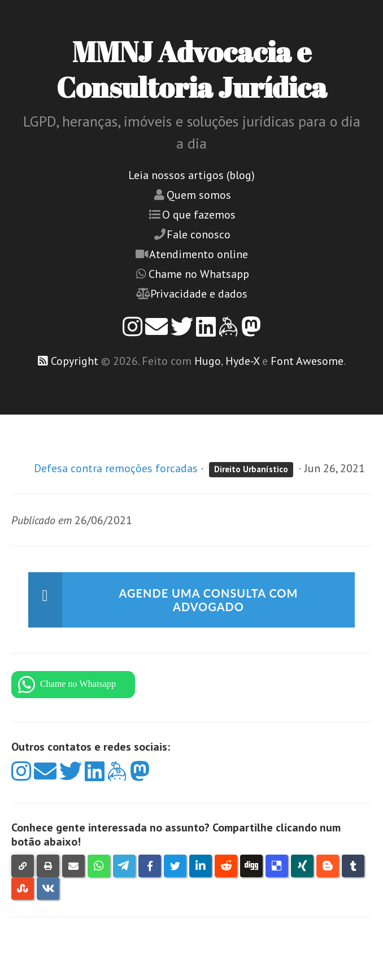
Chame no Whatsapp (199, 274)
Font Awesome (307, 361)
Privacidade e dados (199, 294)
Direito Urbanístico (251, 469)
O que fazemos (199, 215)
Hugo (208, 361)
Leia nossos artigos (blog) (191, 175)
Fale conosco (199, 234)
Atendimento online (199, 254)
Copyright (75, 361)
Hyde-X (242, 361)
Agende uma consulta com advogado (209, 600)
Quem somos (199, 195)
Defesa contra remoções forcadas (116, 468)
